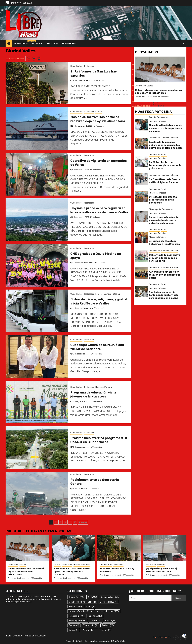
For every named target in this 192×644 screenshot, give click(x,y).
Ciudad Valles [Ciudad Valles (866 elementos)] (110, 597)
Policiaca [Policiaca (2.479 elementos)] (76, 616)
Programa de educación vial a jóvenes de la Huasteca (93, 394)
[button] (29, 59)
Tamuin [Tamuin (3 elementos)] (96, 621)
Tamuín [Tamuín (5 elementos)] (110, 621)
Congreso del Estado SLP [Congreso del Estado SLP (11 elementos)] (82, 602)
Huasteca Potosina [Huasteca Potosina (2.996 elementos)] (81, 611)
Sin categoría (155, 209)
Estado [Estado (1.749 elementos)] (75, 607)
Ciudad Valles (76, 66)
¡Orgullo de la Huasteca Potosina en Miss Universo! (165, 243)
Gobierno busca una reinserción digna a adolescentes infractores (158, 92)
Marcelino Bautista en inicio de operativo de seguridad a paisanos (166, 128)
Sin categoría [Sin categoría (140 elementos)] (78, 621)
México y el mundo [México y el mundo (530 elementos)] (108, 611)
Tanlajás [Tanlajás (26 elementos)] (108, 625)
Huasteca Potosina (111, 294)
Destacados (21, 44)
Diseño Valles (119, 641)
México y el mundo (157, 237)
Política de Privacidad (35, 636)
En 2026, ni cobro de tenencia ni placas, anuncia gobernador (165, 165)
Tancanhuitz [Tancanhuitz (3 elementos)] (90, 625)
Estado (36, 44)
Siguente (83, 522)
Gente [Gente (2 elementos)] (90, 607)
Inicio (8, 636)
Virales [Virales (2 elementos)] (74, 630)
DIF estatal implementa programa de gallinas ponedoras (163, 200)
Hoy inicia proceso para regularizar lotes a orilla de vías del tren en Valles (99, 210)
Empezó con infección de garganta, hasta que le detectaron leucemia (164, 220)
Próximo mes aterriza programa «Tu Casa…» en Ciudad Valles (99, 440)
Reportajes (69, 44)
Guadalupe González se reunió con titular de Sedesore (97, 347)
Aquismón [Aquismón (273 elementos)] (76, 597)
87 (75, 522)
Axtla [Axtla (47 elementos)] (92, 597)
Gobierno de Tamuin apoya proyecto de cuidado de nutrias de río (165, 258)
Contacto (17, 636)
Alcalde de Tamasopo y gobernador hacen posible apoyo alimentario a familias (166, 145)
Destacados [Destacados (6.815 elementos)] (109, 602)
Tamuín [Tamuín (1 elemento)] (74, 625)
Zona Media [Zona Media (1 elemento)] (89, 630)
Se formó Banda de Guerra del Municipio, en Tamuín (165, 181)
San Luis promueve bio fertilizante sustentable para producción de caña (164, 295)
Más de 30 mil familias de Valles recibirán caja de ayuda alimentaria (98, 119)
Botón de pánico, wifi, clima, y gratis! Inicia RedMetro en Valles (99, 301)
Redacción (100, 80)
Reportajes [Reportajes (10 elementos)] (95, 616)
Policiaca (52, 44)
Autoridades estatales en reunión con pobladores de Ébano (165, 275)
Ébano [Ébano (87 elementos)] (106, 630)
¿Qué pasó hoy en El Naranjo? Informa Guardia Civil (163, 570)
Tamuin (152, 117)
